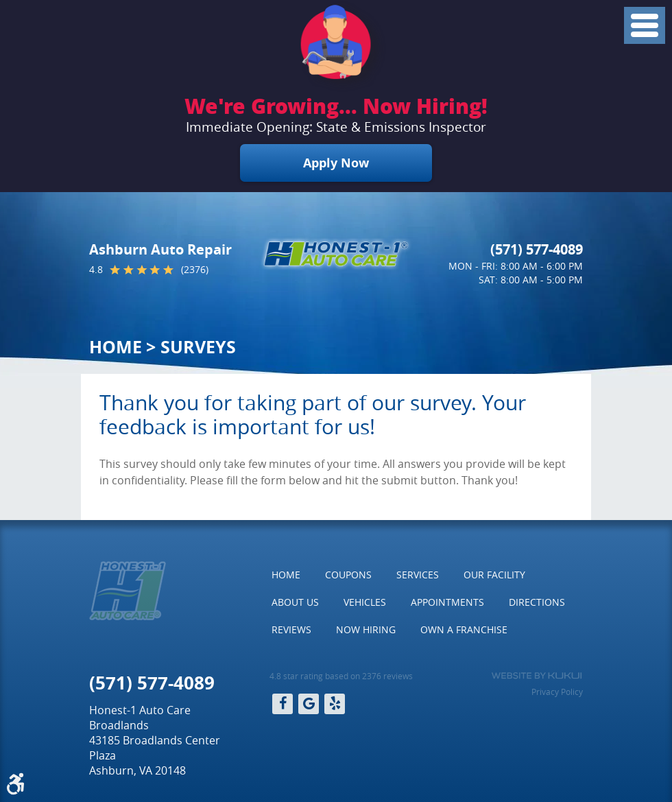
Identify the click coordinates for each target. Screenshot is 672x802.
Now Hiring (366, 629)
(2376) (195, 270)
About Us (295, 602)
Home (116, 347)
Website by (537, 676)
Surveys (198, 347)
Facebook (283, 704)
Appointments (447, 602)
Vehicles (365, 602)
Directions (537, 602)
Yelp (335, 704)
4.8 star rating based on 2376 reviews (341, 676)
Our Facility (494, 575)
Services (418, 575)
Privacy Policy (557, 692)
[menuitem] (286, 575)
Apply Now (336, 163)
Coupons (348, 575)
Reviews (291, 629)
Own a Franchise (464, 629)
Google (309, 704)
